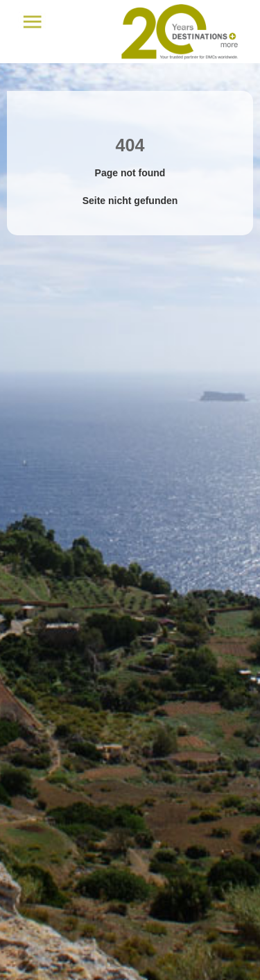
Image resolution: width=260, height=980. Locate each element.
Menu (32, 22)
